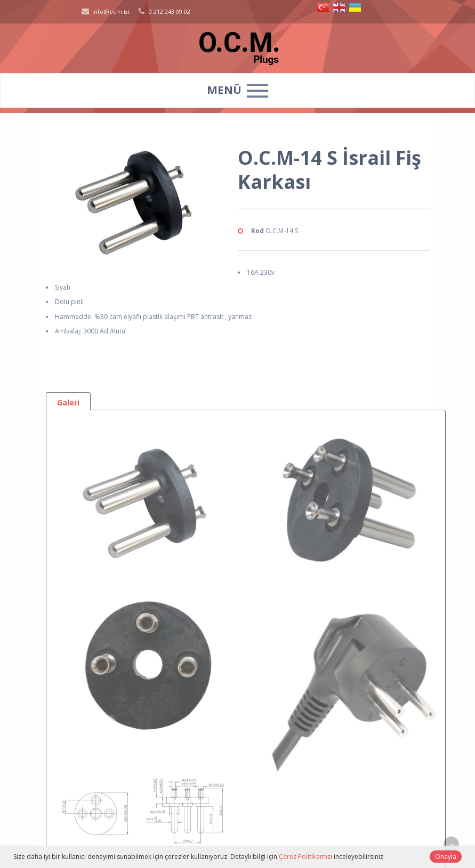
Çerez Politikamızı (305, 857)
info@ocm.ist (105, 11)
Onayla (446, 857)
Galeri (68, 403)
